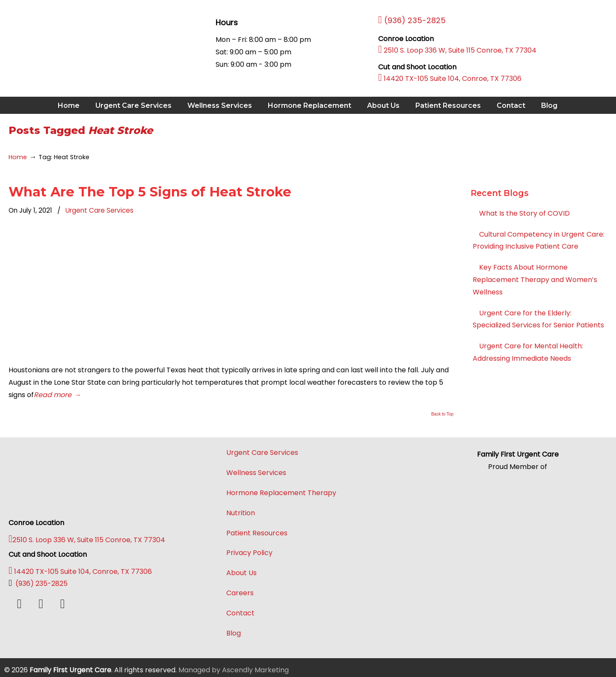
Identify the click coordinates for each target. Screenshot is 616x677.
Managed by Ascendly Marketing (234, 670)
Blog (234, 633)
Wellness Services (256, 473)
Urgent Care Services (99, 210)
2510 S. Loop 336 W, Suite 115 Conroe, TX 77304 (457, 50)
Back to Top (442, 414)
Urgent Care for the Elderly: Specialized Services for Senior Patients (538, 319)
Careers (240, 593)
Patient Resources (257, 533)
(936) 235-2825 (38, 583)
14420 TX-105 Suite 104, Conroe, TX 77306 (450, 79)
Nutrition (241, 513)
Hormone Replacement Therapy (281, 493)
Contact (240, 613)
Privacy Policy (249, 553)
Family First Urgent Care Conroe (68, 39)
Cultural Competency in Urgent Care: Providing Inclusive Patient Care (539, 241)
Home (18, 157)
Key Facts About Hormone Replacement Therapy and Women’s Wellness (535, 280)
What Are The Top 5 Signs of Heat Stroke (150, 192)
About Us (241, 573)
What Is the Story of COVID (524, 213)
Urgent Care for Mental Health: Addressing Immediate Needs (528, 352)
